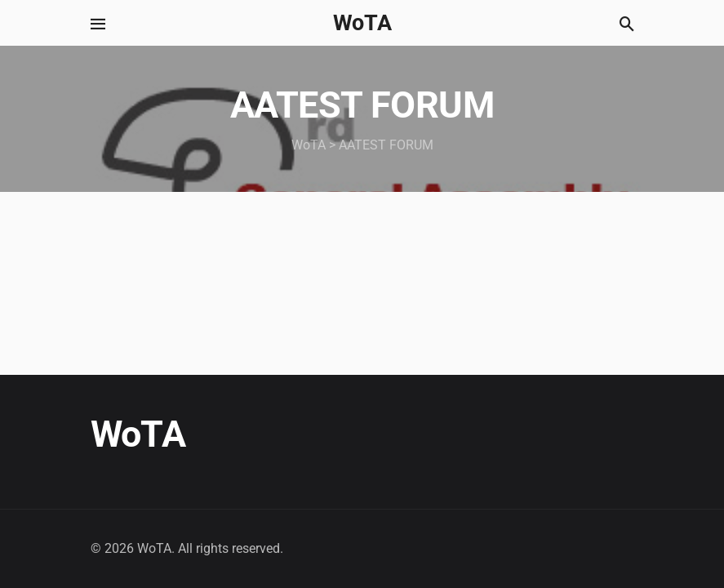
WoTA (362, 23)
